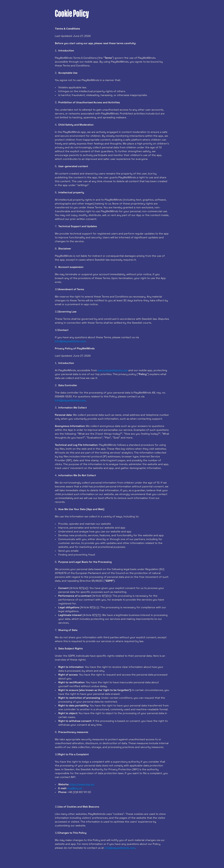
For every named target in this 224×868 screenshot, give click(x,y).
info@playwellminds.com (70, 341)
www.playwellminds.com (113, 370)
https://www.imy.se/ (82, 784)
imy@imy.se (75, 788)
